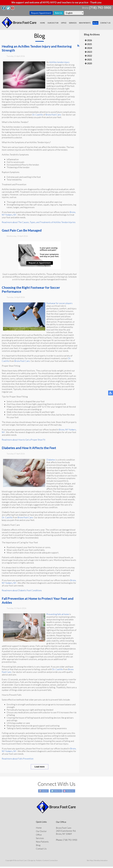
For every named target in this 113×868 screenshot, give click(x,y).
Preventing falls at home (58, 615)
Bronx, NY (64, 431)
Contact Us (106, 24)
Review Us (71, 792)
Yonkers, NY (11, 216)
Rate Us (59, 13)
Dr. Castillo (38, 116)
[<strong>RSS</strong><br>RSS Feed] (78, 47)
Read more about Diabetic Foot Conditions (22, 592)
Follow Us (57, 792)
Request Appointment (41, 13)
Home (46, 24)
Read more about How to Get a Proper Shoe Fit (24, 441)
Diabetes (51, 461)
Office (66, 24)
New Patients (86, 24)
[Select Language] (74, 13)
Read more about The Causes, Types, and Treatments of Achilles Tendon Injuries (39, 223)
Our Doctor (56, 24)
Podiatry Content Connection (47, 862)
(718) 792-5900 (100, 8)
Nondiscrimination (101, 862)
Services (75, 24)
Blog (96, 24)
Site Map (90, 862)
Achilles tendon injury (59, 63)
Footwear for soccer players (59, 304)
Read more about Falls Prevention (18, 760)
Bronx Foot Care (53, 116)
